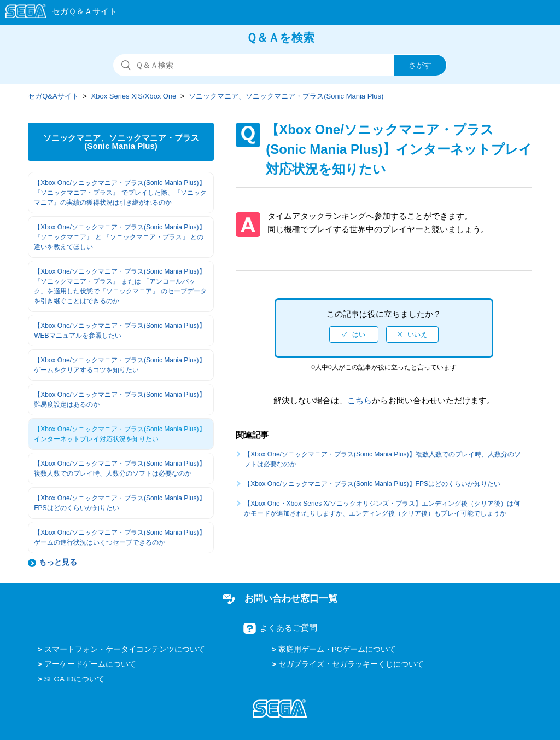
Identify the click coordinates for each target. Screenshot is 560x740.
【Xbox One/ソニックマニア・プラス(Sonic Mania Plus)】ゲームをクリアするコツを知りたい (119, 365)
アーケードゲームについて (90, 664)
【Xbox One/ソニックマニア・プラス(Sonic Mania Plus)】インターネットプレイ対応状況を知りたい (119, 434)
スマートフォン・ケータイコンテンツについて (125, 649)
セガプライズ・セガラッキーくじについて (351, 664)
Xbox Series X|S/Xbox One (134, 96)
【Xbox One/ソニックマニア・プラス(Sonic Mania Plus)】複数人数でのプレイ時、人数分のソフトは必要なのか (119, 469)
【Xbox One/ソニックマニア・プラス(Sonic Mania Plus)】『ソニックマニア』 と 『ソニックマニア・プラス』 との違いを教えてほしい (119, 237)
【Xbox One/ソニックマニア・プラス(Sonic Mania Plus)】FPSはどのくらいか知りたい (119, 503)
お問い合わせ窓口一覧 (291, 598)
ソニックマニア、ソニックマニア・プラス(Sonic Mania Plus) (286, 96)
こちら (360, 400)
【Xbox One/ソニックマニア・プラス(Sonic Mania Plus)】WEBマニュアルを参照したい (119, 331)
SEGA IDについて (74, 679)
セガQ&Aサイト (53, 96)
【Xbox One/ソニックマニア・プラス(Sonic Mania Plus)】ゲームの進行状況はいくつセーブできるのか (119, 537)
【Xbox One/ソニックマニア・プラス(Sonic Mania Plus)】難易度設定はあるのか (119, 400)
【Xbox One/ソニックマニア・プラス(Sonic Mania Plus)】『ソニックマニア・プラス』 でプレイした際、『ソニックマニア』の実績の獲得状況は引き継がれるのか (120, 193)
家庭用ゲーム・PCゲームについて (337, 649)
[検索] (280, 65)
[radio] (354, 334)
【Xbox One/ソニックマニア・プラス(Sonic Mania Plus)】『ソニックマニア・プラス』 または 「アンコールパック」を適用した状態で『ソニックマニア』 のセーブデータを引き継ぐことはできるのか (120, 286)
